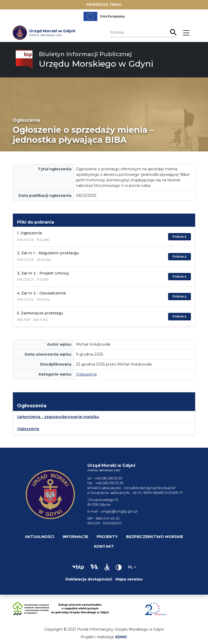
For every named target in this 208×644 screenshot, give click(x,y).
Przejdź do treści (104, 5)
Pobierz (180, 237)
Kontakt (104, 546)
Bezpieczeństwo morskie (155, 537)
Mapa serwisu (129, 579)
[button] (78, 567)
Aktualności (40, 537)
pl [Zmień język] (131, 567)
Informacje (75, 537)
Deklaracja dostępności (89, 579)
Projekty (107, 537)
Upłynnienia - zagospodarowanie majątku (58, 417)
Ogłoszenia (86, 374)
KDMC (121, 637)
